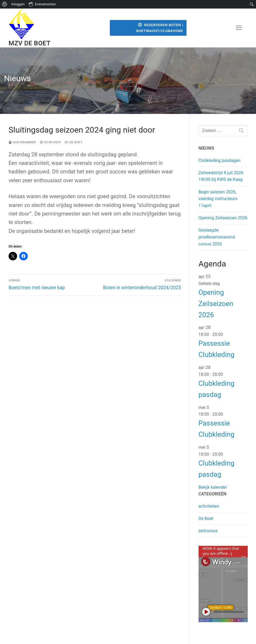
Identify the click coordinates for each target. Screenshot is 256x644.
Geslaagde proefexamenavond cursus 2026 (217, 237)
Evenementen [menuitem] (42, 4)
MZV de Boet (30, 43)
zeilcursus (208, 531)
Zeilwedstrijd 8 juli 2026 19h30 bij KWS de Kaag (221, 176)
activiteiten (209, 506)
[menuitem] (5, 4)
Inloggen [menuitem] (18, 4)
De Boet (74, 142)
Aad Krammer (22, 142)
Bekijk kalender (213, 487)
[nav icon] (239, 28)
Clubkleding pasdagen (220, 160)
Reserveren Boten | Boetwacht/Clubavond (160, 28)
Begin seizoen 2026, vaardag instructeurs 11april (218, 199)
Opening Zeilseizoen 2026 (223, 218)
